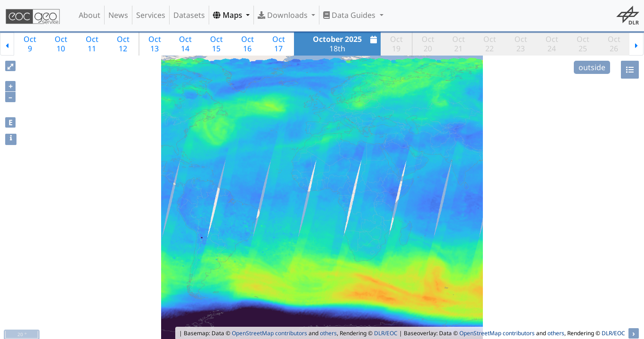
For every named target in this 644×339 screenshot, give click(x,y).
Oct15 (216, 44)
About (90, 15)
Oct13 (155, 44)
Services (151, 15)
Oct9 (30, 44)
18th (346, 44)
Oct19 (396, 44)
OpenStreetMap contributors (269, 333)
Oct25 (583, 44)
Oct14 (185, 44)
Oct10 (61, 44)
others (328, 333)
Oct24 (552, 44)
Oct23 (521, 44)
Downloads (284, 15)
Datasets (189, 15)
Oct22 (490, 44)
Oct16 (248, 44)
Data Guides (350, 15)
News (118, 15)
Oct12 (123, 44)
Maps (228, 15)
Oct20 (428, 44)
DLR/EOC (386, 333)
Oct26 (614, 44)
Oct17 (279, 44)
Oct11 (92, 44)
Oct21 (459, 44)
